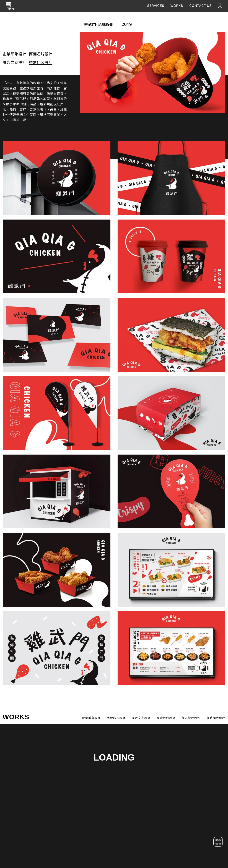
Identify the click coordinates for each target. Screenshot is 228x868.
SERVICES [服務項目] (156, 6)
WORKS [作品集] (177, 6)
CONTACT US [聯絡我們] (200, 6)
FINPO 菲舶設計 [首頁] (10, 6)
